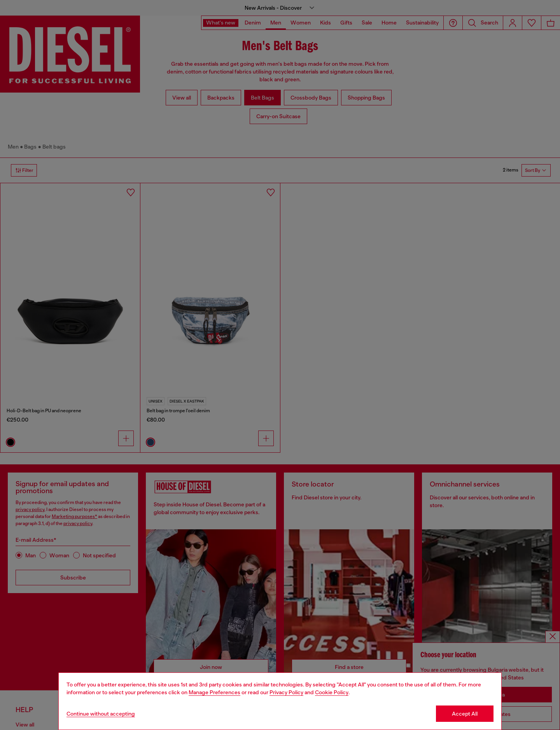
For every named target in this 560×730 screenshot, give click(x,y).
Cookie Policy (332, 692)
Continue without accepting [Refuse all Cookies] (101, 714)
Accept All (465, 714)
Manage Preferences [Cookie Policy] (214, 692)
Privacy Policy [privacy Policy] (286, 692)
